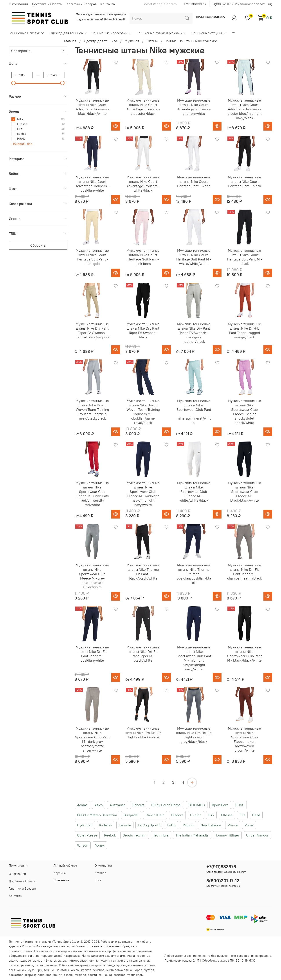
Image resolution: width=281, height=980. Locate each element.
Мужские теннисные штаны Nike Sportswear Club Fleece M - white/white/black (194, 492)
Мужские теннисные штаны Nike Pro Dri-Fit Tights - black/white (143, 733)
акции (13, 960)
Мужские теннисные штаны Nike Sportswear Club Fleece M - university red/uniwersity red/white (92, 494)
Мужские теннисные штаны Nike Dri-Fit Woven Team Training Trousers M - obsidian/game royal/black (143, 412)
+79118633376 (195, 4)
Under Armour (257, 835)
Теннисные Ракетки (27, 33)
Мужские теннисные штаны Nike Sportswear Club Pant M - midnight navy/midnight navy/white (194, 658)
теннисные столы (56, 970)
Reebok (110, 835)
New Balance (211, 825)
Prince (233, 825)
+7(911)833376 (221, 867)
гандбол (80, 975)
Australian (118, 805)
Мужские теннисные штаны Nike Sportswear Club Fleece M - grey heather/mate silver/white (92, 576)
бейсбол (98, 970)
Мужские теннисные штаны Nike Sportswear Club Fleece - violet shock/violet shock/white (244, 412)
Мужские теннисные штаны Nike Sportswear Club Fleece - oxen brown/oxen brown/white (244, 739)
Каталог (100, 873)
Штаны (152, 41)
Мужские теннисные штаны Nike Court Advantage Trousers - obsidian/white (92, 184)
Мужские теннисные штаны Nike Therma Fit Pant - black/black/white (143, 572)
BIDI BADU (197, 805)
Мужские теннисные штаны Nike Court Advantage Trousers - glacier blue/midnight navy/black (245, 109)
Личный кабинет (65, 865)
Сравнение (61, 880)
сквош (68, 975)
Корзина (60, 873)
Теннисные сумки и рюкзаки (162, 33)
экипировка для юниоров (124, 970)
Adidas (82, 805)
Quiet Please (87, 835)
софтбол (120, 975)
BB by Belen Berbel (167, 805)
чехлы (75, 970)
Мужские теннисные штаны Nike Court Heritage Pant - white (194, 181)
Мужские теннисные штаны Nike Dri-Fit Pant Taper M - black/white (143, 654)
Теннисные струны (209, 33)
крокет (86, 970)
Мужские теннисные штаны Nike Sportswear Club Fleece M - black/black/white (244, 492)
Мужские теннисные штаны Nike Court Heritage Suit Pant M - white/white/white (194, 257)
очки (108, 975)
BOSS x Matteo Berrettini (97, 815)
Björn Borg (220, 805)
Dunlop (196, 815)
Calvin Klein (155, 815)
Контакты (108, 4)
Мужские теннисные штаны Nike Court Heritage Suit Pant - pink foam (143, 257)
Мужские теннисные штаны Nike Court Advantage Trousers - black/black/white (92, 107)
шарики (31, 975)
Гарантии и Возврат (81, 4)
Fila (242, 815)
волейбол (45, 975)
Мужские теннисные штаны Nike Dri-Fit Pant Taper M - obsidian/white (92, 654)
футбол (149, 970)
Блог (98, 880)
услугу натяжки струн (116, 960)
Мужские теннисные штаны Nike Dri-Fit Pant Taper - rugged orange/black (244, 330)
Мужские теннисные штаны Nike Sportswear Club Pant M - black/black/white (245, 654)
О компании (18, 4)
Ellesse (227, 815)
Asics (99, 805)
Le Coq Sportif (149, 825)
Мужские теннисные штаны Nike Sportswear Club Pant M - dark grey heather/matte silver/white (92, 739)
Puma (249, 825)
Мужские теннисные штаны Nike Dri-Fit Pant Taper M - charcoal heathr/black (244, 572)
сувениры (35, 970)
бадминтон (96, 975)
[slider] (14, 83)
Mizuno (188, 825)
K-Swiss (106, 825)
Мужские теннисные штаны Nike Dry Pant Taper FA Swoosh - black (143, 330)
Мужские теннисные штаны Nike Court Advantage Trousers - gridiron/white (194, 107)
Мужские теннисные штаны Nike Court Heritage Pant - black (244, 181)
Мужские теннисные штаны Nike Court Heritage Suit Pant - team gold (92, 257)
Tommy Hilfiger (227, 835)
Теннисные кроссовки (112, 33)
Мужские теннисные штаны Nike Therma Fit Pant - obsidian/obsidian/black (194, 574)
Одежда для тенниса (68, 33)
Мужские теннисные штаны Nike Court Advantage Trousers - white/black (143, 184)
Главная (70, 41)
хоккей (22, 970)
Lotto (171, 825)
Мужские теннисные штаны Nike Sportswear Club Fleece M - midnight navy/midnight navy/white (143, 494)
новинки (94, 960)
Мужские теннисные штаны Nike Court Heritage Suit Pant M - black (244, 257)
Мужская (132, 41)
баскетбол (16, 975)
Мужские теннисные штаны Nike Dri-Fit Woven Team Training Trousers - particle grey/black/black (92, 409)
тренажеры (135, 975)
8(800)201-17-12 (223, 881)
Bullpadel (131, 815)
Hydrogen (85, 825)
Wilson (83, 845)
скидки (63, 960)
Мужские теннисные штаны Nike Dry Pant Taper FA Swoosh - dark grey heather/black (194, 333)
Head (256, 815)
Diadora (177, 815)
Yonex (100, 845)
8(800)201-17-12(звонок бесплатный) (242, 4)
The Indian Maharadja (192, 835)
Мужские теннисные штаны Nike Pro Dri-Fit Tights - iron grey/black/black (194, 735)
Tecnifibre (161, 835)
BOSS (240, 805)
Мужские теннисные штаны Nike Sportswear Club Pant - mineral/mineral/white (194, 412)
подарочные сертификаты (37, 960)
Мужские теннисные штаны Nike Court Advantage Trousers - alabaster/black (143, 107)
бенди (58, 975)
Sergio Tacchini (135, 835)
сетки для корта (46, 965)
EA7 (211, 815)
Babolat (138, 805)
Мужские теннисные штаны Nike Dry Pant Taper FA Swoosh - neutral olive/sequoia (92, 330)
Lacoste (125, 825)
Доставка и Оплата (47, 4)
